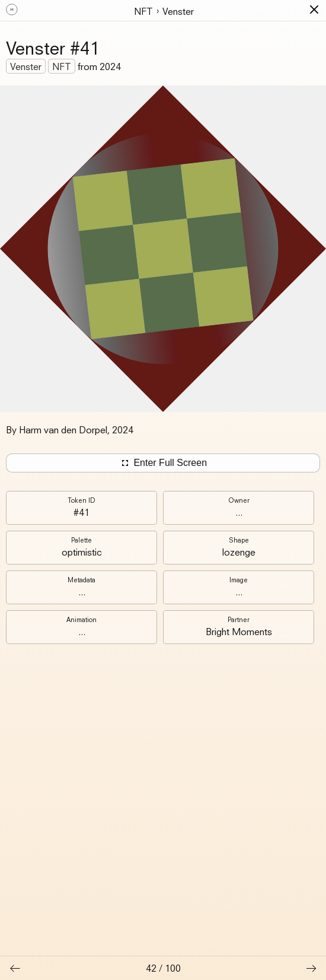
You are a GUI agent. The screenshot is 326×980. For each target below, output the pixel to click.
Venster (178, 11)
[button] (314, 9)
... (239, 512)
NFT (143, 11)
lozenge (239, 552)
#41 (81, 512)
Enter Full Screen (163, 463)
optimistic (82, 552)
